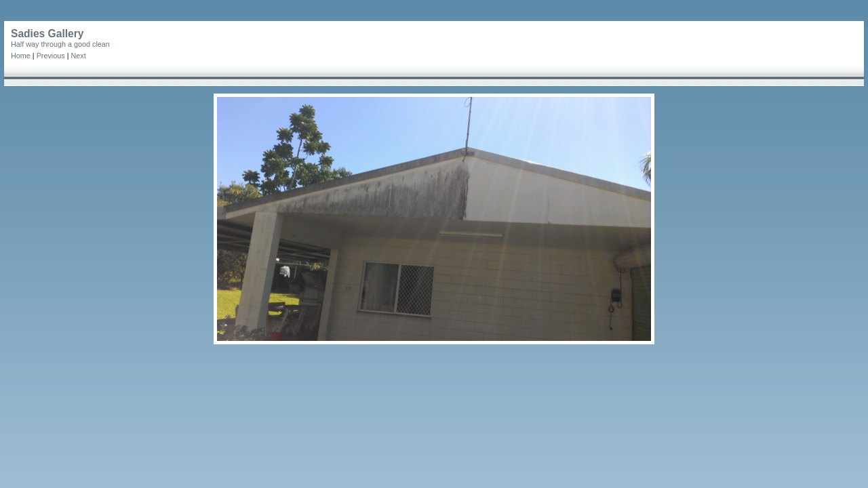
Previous (51, 56)
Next (78, 56)
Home (21, 56)
